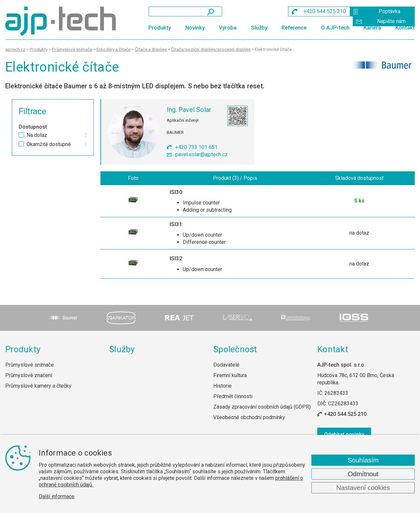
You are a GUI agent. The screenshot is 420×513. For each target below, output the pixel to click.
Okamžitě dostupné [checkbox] (49, 144)
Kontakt (405, 28)
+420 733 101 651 (196, 147)
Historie (222, 386)
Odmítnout (363, 474)
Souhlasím (363, 460)
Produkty (160, 28)
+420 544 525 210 (345, 414)
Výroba (228, 28)
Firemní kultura (230, 376)
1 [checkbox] (85, 144)
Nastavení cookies (363, 488)
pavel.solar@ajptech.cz (201, 154)
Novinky (195, 28)
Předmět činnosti (233, 397)
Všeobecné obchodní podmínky (249, 418)
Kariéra (372, 28)
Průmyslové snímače (30, 365)
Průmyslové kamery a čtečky (38, 386)
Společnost (235, 349)
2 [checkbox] (85, 135)
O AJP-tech (335, 28)
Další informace (57, 496)
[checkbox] (21, 135)
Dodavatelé (226, 365)
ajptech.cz (15, 49)
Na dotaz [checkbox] (37, 135)
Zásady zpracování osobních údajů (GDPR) (262, 407)
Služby (259, 28)
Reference (294, 28)
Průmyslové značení (29, 376)
